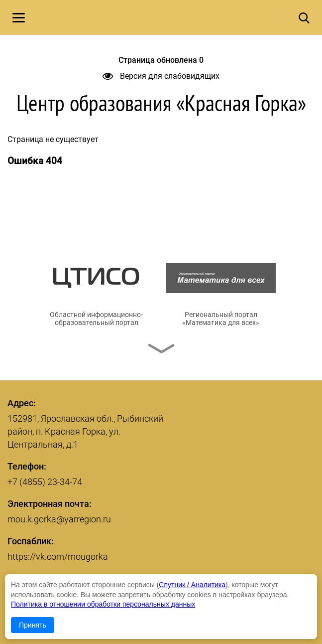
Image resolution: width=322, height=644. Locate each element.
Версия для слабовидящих (161, 76)
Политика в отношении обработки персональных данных (103, 604)
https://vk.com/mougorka (58, 557)
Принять (33, 625)
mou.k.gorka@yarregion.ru (59, 519)
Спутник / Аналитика (192, 585)
